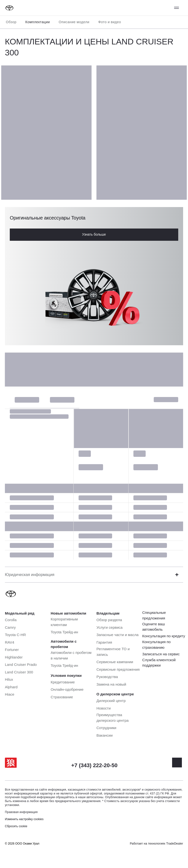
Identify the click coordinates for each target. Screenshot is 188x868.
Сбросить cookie (16, 826)
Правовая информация (21, 812)
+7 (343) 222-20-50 (94, 765)
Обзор (11, 22)
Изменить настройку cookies (24, 819)
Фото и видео (110, 22)
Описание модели (74, 22)
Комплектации (37, 22)
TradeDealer (175, 844)
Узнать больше (94, 234)
